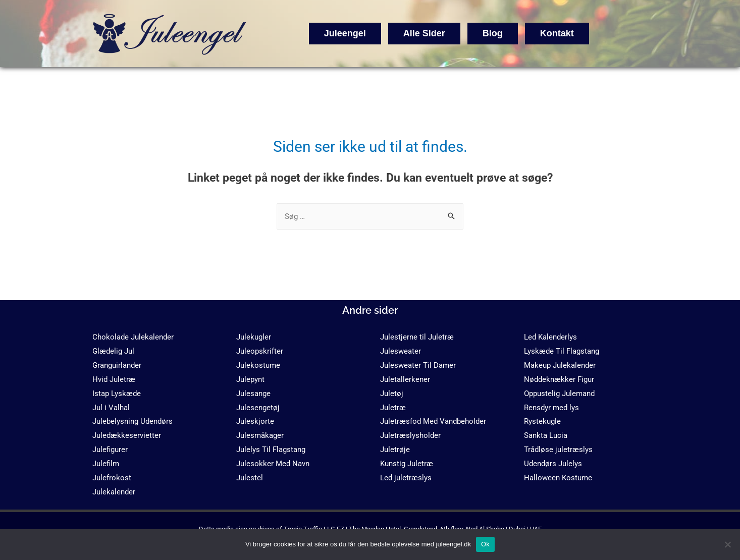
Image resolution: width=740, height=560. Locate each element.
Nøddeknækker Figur (559, 379)
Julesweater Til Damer (418, 365)
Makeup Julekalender (560, 365)
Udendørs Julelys (553, 464)
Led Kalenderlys (550, 337)
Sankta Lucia (546, 435)
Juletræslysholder (410, 435)
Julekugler (254, 337)
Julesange (253, 394)
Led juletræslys (406, 478)
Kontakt (557, 33)
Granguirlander (117, 365)
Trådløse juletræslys (558, 450)
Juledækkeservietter (127, 435)
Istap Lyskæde (117, 394)
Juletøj (392, 394)
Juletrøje (395, 450)
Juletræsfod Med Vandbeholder (433, 421)
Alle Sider (424, 33)
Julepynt (250, 379)
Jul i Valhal (111, 408)
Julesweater (401, 351)
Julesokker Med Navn (273, 464)
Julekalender (114, 492)
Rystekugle (542, 421)
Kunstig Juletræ (407, 464)
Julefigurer (110, 450)
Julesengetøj (258, 408)
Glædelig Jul (113, 351)
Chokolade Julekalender (133, 337)
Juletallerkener (405, 379)
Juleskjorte (255, 421)
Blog (493, 33)
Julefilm (106, 464)
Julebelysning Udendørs (133, 421)
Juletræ (393, 408)
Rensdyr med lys (551, 408)
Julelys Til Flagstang (271, 450)
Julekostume (258, 365)
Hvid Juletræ (114, 379)
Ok (485, 544)
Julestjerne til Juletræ (417, 337)
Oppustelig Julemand (559, 394)
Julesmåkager (260, 435)
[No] (727, 544)
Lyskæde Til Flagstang (562, 351)
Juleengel (345, 33)
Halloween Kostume (558, 478)
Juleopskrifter (260, 351)
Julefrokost (112, 478)
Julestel (250, 478)
